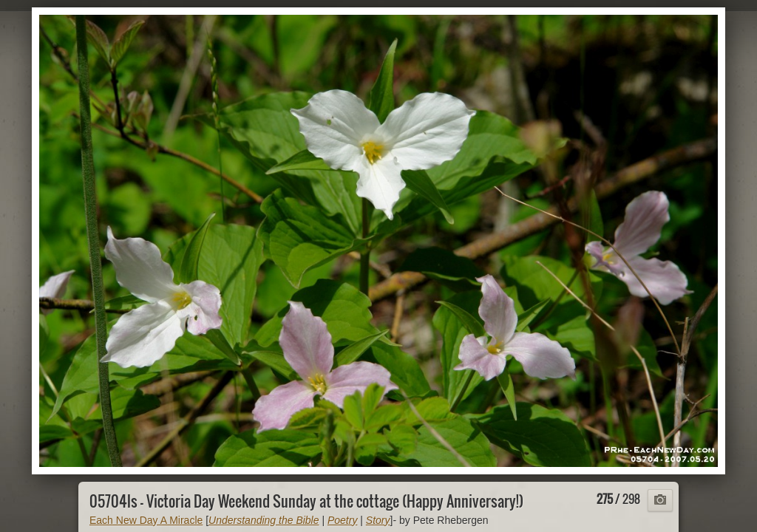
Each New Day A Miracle (146, 520)
